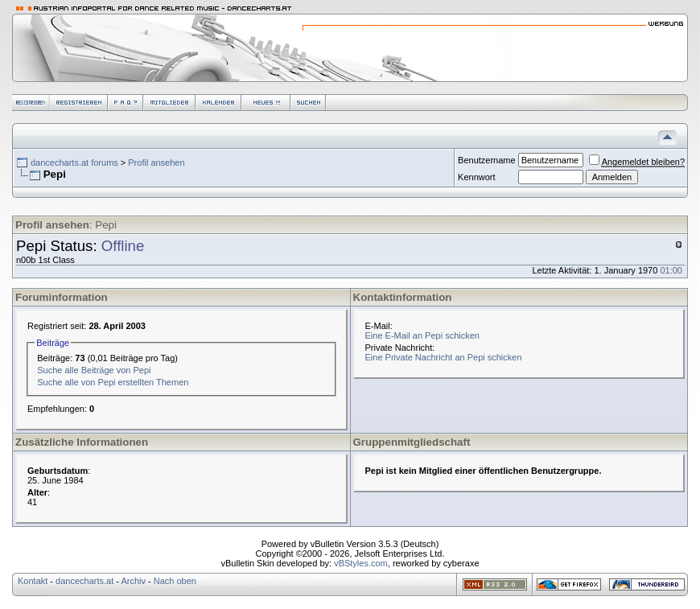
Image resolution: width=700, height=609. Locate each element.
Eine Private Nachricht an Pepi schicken (444, 357)
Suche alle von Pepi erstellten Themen (113, 382)
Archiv (133, 581)
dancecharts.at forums (74, 163)
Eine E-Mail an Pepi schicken (422, 335)
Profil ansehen (156, 163)
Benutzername (487, 160)
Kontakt (33, 581)
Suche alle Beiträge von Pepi (94, 370)
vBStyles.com (361, 563)
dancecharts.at (84, 581)
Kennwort (476, 177)
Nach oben (175, 581)
